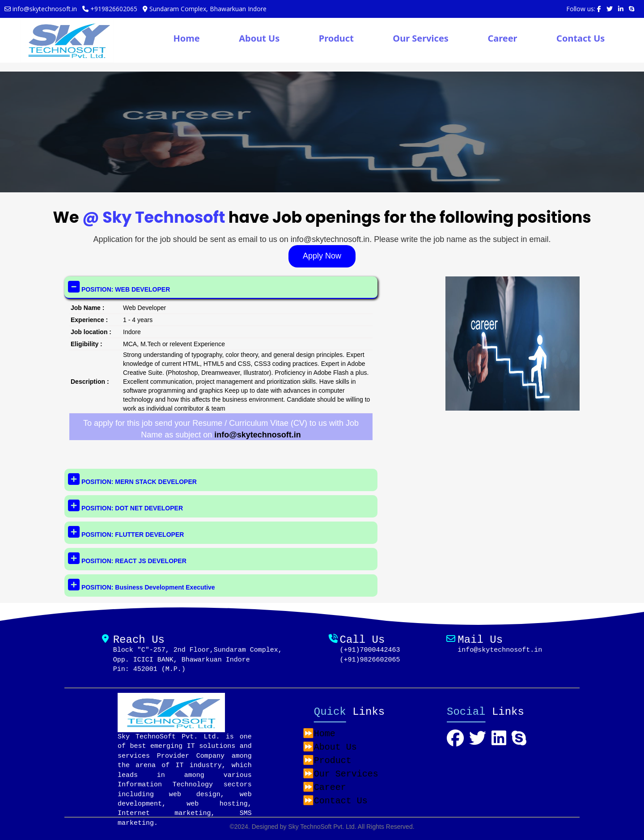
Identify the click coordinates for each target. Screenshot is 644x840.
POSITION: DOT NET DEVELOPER (125, 505)
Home (186, 38)
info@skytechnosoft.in (258, 435)
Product (336, 38)
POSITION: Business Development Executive (142, 585)
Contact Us (580, 38)
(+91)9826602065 (370, 660)
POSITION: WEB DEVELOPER (119, 286)
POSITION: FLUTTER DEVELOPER (126, 532)
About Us (259, 38)
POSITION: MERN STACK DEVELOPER (132, 479)
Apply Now (322, 256)
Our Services (421, 38)
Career (502, 38)
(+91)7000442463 (370, 650)
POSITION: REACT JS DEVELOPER (127, 558)
